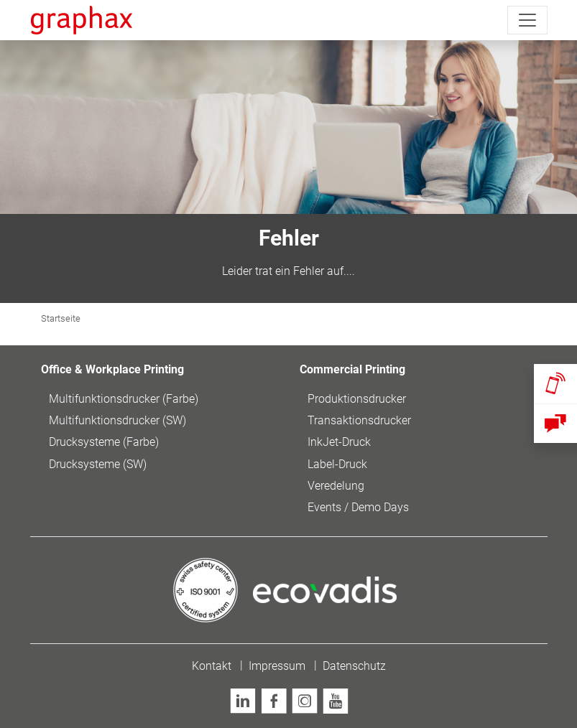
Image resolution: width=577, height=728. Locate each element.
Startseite (61, 318)
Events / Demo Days (358, 507)
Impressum (277, 666)
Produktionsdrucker (357, 399)
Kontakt (212, 666)
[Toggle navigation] (527, 20)
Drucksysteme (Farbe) (104, 442)
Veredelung (336, 486)
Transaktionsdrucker (359, 420)
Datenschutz (354, 666)
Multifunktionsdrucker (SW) (117, 420)
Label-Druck (337, 464)
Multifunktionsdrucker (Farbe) (124, 399)
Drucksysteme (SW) (98, 464)
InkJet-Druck (339, 442)
